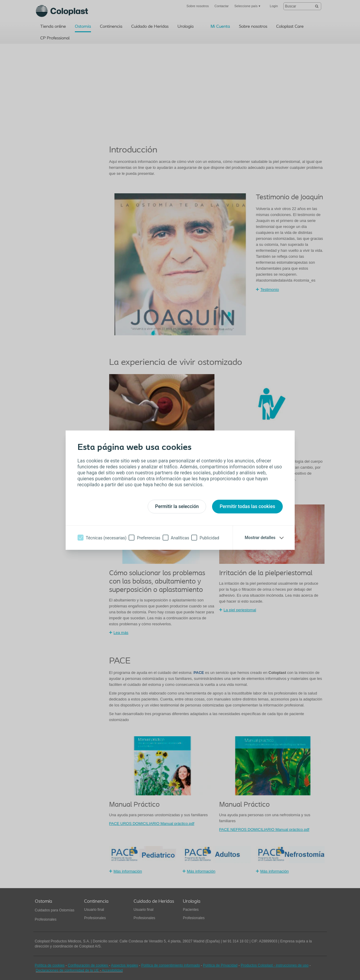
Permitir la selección (177, 506)
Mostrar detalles (260, 538)
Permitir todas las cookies (247, 506)
